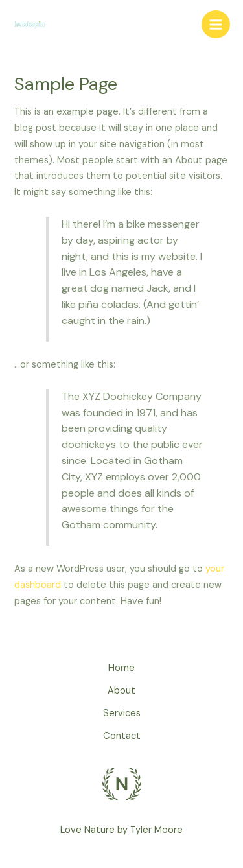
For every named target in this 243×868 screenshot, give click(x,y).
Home (121, 668)
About (121, 691)
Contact (122, 736)
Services (122, 713)
